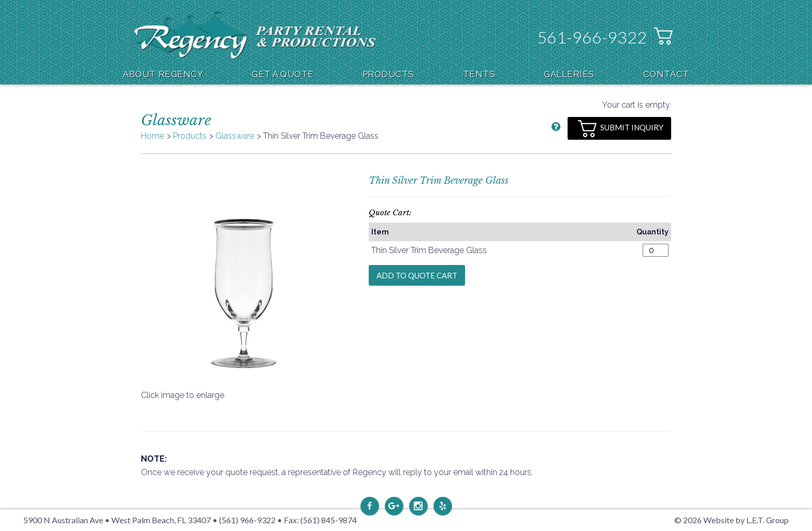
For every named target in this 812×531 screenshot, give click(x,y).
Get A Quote (283, 74)
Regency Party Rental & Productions (255, 34)
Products (388, 74)
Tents (479, 74)
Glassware (235, 136)
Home (153, 136)
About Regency (163, 74)
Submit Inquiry (621, 129)
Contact (666, 74)
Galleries (569, 74)
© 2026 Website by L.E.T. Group (731, 520)
